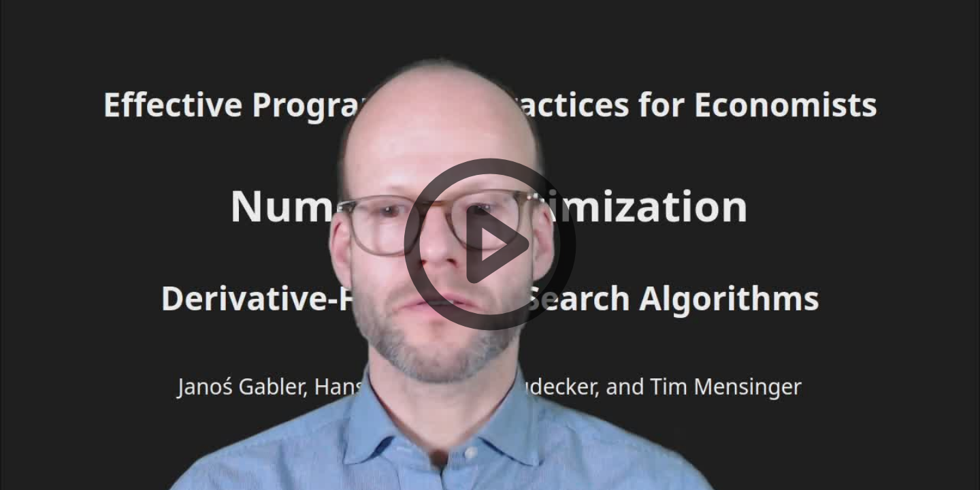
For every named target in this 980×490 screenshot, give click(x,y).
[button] (490, 245)
